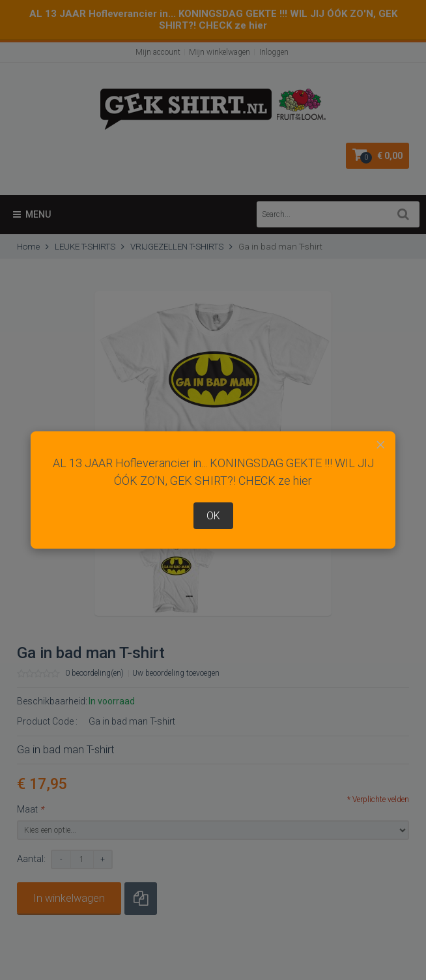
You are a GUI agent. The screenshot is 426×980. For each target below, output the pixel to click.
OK (213, 516)
